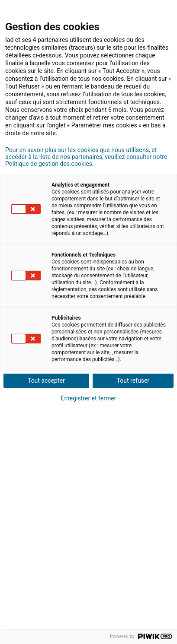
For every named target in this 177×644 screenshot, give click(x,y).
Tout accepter (46, 381)
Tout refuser (133, 381)
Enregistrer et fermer (89, 398)
